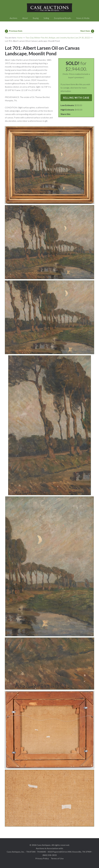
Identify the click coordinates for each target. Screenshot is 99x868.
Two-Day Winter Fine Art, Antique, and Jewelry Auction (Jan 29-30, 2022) (58, 38)
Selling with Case (76, 98)
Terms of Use (57, 858)
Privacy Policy (42, 858)
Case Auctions (49, 8)
